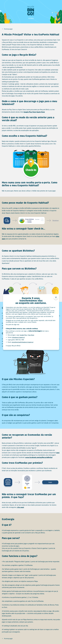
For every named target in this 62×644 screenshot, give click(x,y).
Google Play (23, 335)
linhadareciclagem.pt (18, 337)
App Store (31, 335)
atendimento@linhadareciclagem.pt (23, 342)
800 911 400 (20, 340)
